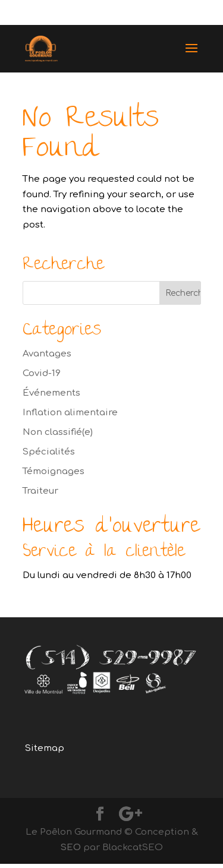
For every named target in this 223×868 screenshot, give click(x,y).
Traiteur (40, 491)
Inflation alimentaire (70, 413)
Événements (51, 393)
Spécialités (49, 452)
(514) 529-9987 (161, 13)
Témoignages (54, 471)
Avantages (47, 354)
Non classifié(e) (58, 432)
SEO (70, 848)
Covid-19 (42, 373)
